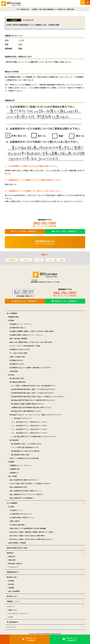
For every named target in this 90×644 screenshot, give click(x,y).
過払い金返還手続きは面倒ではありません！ (24, 480)
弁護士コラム (13, 610)
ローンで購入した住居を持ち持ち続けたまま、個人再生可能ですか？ (34, 386)
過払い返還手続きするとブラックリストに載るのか (26, 494)
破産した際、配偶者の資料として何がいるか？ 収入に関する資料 (31, 342)
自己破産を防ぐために (17, 364)
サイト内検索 (83, 2)
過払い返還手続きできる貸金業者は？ (22, 498)
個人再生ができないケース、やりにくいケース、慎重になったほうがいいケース (36, 415)
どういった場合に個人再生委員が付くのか (25, 447)
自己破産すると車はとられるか (20, 349)
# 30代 (39, 260)
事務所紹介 (10, 553)
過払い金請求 (13, 476)
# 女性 (50, 260)
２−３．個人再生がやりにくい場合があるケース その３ (29, 429)
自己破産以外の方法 (16, 360)
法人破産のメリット (16, 510)
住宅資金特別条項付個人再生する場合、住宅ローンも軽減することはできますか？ (38, 396)
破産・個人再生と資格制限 (18, 338)
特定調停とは (14, 473)
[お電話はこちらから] (5, 639)
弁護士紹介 (12, 556)
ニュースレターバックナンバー (18, 613)
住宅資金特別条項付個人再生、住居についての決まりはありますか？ (34, 389)
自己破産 (11, 320)
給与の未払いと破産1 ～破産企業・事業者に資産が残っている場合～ (32, 532)
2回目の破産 (14, 371)
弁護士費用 (12, 560)
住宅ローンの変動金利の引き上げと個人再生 (24, 458)
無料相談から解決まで (15, 563)
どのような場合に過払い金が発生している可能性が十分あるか (30, 483)
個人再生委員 (14, 440)
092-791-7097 (45, 223)
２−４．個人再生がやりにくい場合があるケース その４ (29, 433)
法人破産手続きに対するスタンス (21, 514)
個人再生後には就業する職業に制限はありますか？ (28, 404)
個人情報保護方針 (13, 622)
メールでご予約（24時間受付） (26, 231)
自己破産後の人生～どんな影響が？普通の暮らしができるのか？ (31, 368)
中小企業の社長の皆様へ (18, 525)
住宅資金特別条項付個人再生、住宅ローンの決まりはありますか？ (33, 393)
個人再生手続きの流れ (17, 378)
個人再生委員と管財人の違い (21, 455)
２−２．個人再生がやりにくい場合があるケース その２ (29, 426)
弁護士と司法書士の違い (18, 357)
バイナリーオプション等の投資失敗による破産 (25, 346)
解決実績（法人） (13, 596)
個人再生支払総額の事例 (18, 382)
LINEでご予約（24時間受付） (66, 231)
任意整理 (11, 462)
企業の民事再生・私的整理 (17, 543)
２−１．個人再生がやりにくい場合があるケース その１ (29, 422)
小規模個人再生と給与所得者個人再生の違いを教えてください (31, 407)
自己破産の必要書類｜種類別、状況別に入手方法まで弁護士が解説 (31, 331)
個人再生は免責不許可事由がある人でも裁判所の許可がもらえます (33, 400)
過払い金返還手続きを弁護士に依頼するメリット (26, 491)
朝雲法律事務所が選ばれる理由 (17, 548)
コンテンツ (10, 606)
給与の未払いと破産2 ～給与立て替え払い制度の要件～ (28, 536)
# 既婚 (61, 260)
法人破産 (11, 507)
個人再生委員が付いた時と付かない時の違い (26, 451)
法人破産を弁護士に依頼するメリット (22, 517)
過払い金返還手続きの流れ (18, 487)
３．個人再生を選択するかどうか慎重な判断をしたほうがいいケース (34, 436)
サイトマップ (11, 627)
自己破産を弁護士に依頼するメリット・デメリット (26, 335)
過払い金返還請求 (14, 591)
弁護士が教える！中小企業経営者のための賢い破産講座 (28, 528)
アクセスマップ (13, 567)
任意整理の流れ (15, 469)
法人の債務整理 (12, 503)
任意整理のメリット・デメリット (21, 465)
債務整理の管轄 (13, 317)
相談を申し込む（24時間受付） (26, 301)
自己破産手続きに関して (18, 328)
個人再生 (11, 375)
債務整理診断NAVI (13, 572)
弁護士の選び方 (15, 521)
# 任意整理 (11, 260)
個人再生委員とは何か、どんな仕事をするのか (26, 444)
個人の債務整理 (12, 313)
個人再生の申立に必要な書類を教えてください (26, 411)
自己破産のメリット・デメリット (21, 324)
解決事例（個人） (13, 577)
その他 (10, 617)
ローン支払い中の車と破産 (18, 353)
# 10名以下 (26, 260)
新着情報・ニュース (13, 601)
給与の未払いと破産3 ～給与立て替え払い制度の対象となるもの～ (31, 539)
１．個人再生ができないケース (21, 418)
